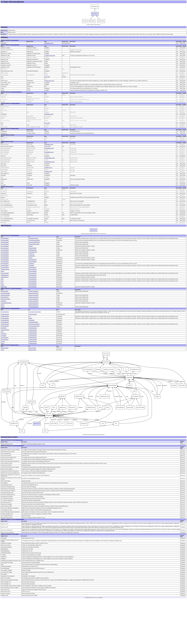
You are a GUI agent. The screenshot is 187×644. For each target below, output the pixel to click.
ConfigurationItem (15, 103)
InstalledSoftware (33, 250)
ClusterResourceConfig (6, 303)
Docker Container (5, 273)
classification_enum (49, 43)
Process (31, 258)
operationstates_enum (50, 158)
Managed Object (15, 128)
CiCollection (4, 301)
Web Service (4, 287)
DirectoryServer (15, 40)
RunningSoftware (15, 45)
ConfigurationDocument (34, 244)
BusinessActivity (5, 291)
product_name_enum (49, 81)
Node (2, 279)
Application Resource (34, 238)
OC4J (2, 281)
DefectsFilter (4, 328)
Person (3, 285)
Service (3, 305)
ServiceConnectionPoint (34, 324)
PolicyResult (32, 320)
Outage (31, 318)
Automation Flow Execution (35, 312)
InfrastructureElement (16, 92)
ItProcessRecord (5, 338)
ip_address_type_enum (50, 56)
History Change (32, 348)
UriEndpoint (32, 264)
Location (3, 341)
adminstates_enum (49, 144)
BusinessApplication (5, 293)
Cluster (3, 271)
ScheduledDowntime (33, 322)
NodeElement (32, 256)
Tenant (3, 343)
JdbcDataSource (5, 277)
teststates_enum (48, 168)
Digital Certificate (33, 248)
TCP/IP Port (32, 254)
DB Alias (31, 246)
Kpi (30, 316)
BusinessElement (5, 297)
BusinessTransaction (6, 299)
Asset (2, 332)
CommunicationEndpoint (34, 240)
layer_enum (47, 77)
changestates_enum (49, 148)
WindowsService (33, 267)
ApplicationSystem (5, 269)
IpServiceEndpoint (33, 252)
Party (2, 283)
